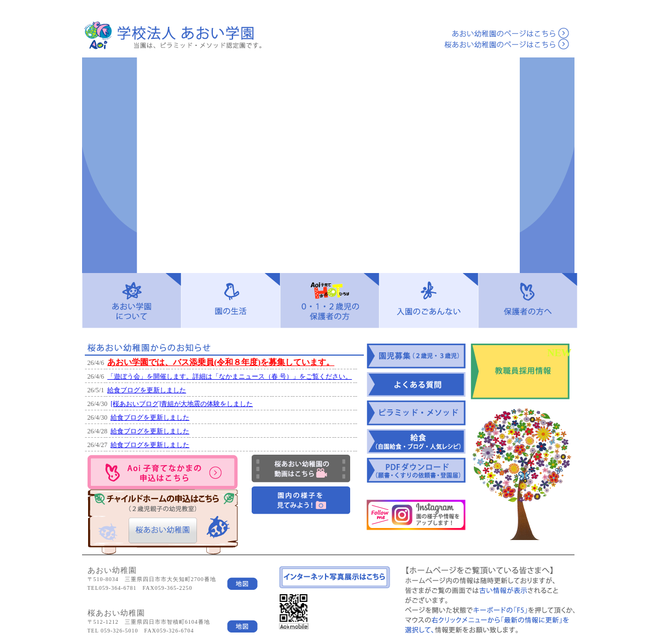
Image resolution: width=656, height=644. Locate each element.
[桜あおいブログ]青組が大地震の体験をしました (182, 404)
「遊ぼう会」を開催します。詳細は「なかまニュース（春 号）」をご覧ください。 (230, 376)
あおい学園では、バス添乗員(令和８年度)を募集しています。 (221, 362)
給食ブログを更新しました (147, 390)
